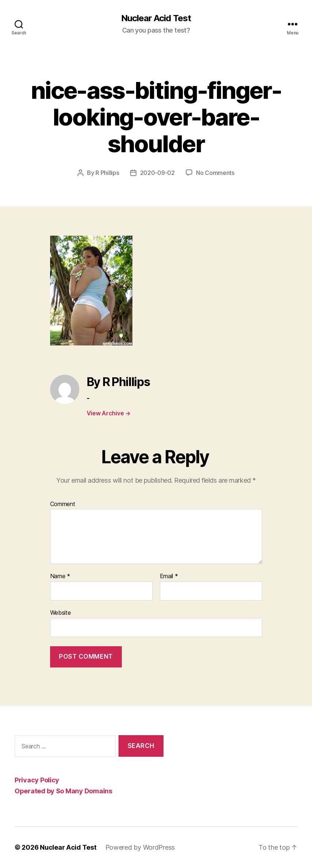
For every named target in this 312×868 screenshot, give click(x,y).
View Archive (109, 413)
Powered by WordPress (140, 847)
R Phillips (107, 173)
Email (169, 576)
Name (60, 576)
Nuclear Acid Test (156, 18)
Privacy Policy (37, 780)
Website (61, 613)
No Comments (215, 173)
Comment (63, 504)
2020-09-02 (157, 173)
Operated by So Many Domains (63, 791)
